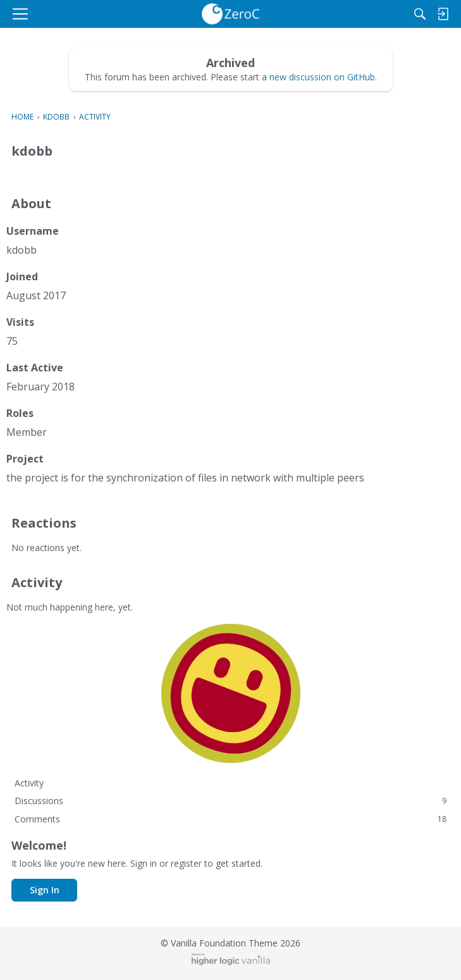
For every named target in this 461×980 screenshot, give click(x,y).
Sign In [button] (45, 890)
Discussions (231, 801)
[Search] (420, 14)
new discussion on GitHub (322, 77)
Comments (231, 819)
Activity (29, 783)
